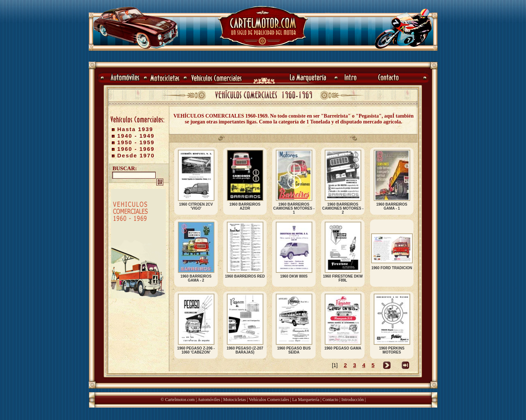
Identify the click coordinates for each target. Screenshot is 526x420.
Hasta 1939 (135, 129)
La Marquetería (306, 400)
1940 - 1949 (136, 136)
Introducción (352, 400)
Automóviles (209, 400)
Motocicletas (235, 400)
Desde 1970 (136, 155)
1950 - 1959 (136, 142)
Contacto (330, 400)
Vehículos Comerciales (269, 400)
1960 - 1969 (136, 149)
